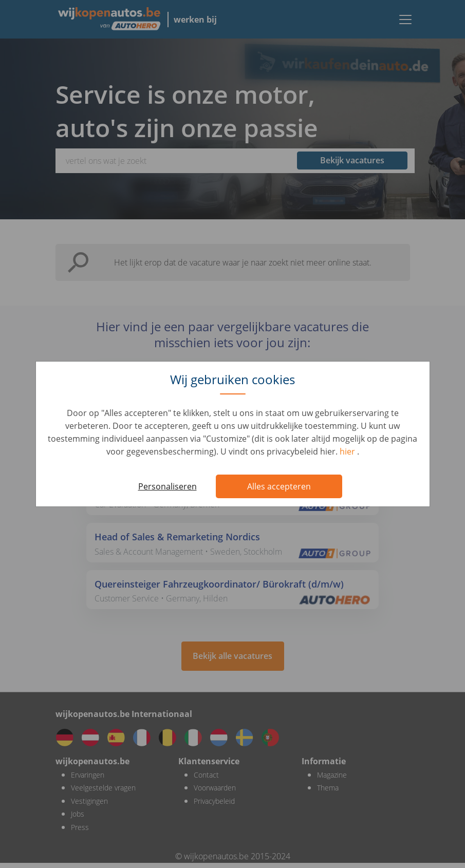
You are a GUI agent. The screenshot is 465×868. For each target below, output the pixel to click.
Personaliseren (168, 486)
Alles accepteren (279, 486)
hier (348, 451)
